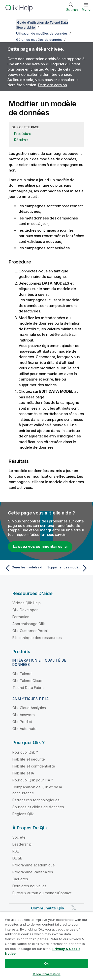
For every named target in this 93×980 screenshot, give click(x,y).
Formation (21, 617)
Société (19, 837)
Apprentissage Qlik (29, 624)
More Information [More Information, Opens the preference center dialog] (46, 974)
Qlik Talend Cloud (27, 681)
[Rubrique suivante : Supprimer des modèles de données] (68, 568)
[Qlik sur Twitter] (74, 908)
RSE (16, 851)
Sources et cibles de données (38, 807)
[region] (46, 946)
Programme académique (34, 865)
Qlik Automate (24, 729)
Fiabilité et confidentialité (34, 766)
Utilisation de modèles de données (42, 33)
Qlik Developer (25, 610)
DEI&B (17, 858)
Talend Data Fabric (28, 688)
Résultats (21, 140)
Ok (46, 963)
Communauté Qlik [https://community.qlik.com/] (48, 908)
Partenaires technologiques (36, 800)
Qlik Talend (22, 674)
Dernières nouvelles (30, 886)
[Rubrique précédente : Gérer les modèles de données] (25, 568)
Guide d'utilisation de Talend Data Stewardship (42, 25)
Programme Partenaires (33, 872)
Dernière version (53, 85)
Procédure (23, 134)
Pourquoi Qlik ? (25, 752)
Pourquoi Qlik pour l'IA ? (33, 780)
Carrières (20, 879)
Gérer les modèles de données (39, 40)
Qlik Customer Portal (30, 631)
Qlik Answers (24, 715)
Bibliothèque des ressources (37, 638)
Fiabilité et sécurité (29, 759)
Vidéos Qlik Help (27, 603)
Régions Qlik (23, 814)
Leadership (22, 844)
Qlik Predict (22, 722)
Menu (86, 9)
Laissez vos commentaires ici (40, 546)
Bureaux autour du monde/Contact (42, 893)
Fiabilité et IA (23, 773)
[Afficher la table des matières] (10, 22)
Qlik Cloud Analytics (29, 708)
